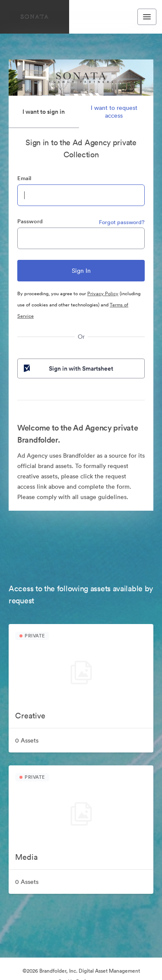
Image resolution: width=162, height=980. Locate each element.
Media (26, 857)
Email (24, 178)
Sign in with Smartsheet (68, 368)
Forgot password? (122, 222)
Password (30, 221)
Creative (30, 716)
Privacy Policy (103, 293)
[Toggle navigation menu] (147, 17)
